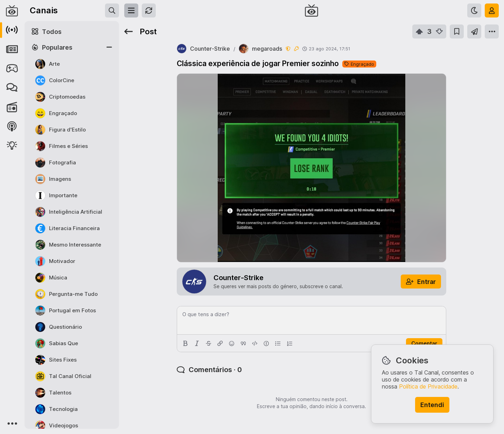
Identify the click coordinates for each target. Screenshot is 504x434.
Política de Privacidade (428, 386)
